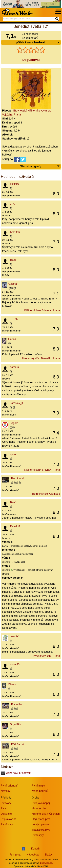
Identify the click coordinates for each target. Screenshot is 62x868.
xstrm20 (15, 664)
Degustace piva (41, 819)
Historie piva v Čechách (46, 814)
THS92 (14, 319)
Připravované (9, 819)
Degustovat (31, 60)
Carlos (12, 339)
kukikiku (15, 184)
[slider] (31, 50)
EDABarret (17, 744)
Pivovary (6, 803)
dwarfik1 (15, 636)
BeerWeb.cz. (46, 863)
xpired (14, 454)
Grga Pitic (16, 724)
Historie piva (39, 808)
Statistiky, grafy (40, 166)
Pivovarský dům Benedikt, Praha (41, 358)
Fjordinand (17, 478)
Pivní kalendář (9, 786)
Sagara (14, 423)
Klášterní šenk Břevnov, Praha (42, 310)
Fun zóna (15, 855)
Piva (3, 808)
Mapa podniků (40, 791)
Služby (49, 855)
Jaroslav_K (17, 403)
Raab (13, 260)
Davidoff (15, 526)
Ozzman (13, 284)
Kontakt (36, 849)
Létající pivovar (41, 824)
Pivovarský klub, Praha (46, 656)
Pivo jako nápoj (41, 803)
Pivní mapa (39, 786)
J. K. (13, 204)
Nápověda (32, 855)
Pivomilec (17, 704)
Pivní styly (7, 824)
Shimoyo (15, 232)
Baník (13, 502)
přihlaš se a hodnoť (38, 42)
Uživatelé (6, 814)
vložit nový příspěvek (16, 773)
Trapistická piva (41, 830)
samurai (15, 367)
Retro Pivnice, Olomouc (46, 494)
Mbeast (12, 684)
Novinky (6, 791)
